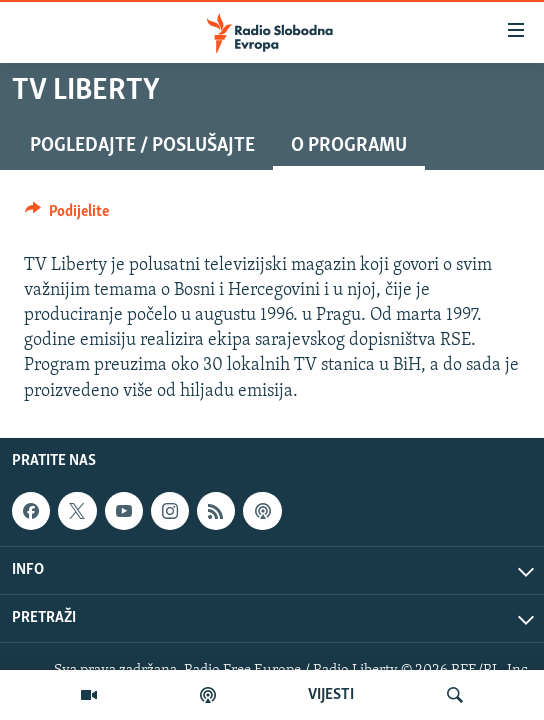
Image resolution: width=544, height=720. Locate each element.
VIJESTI (331, 695)
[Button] (67, 216)
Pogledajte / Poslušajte (142, 146)
